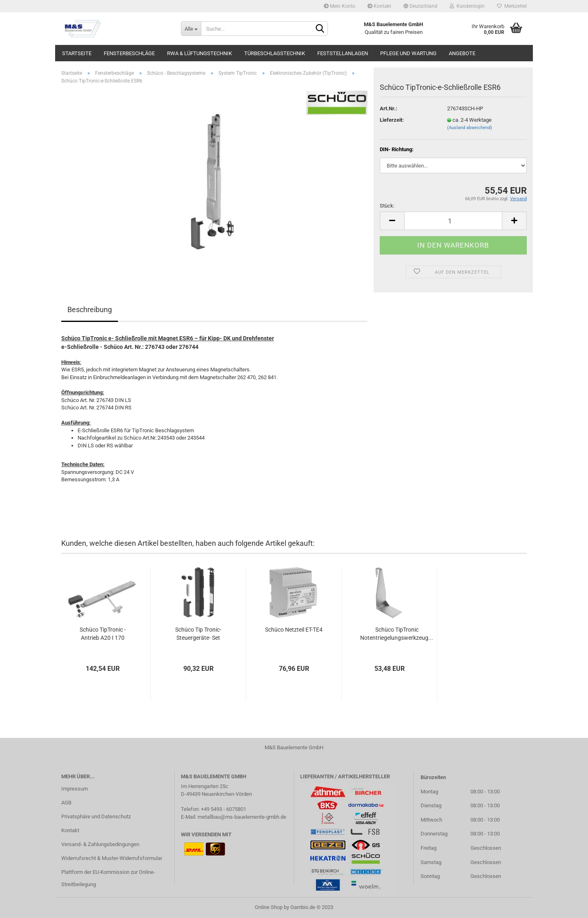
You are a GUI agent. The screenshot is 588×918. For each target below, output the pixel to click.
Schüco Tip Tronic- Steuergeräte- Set (198, 634)
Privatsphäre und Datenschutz (96, 816)
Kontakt (379, 6)
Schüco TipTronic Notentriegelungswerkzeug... (397, 634)
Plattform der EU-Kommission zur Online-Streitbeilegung (108, 878)
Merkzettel (512, 6)
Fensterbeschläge (129, 53)
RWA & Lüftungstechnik (199, 53)
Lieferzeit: (392, 120)
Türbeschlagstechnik (275, 53)
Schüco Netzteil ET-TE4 (294, 630)
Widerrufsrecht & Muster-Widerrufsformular (112, 858)
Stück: (387, 206)
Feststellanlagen (343, 53)
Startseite (77, 53)
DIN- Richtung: (397, 149)
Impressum (75, 789)
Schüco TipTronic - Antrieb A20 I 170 (103, 634)
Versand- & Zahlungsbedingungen (100, 844)
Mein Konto (340, 6)
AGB (66, 803)
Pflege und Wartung (408, 53)
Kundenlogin (467, 6)
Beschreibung (90, 309)
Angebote (462, 53)
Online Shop (269, 907)
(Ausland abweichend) (470, 128)
